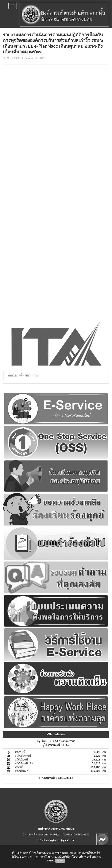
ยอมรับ (60, 861)
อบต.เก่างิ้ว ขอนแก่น (23, 375)
